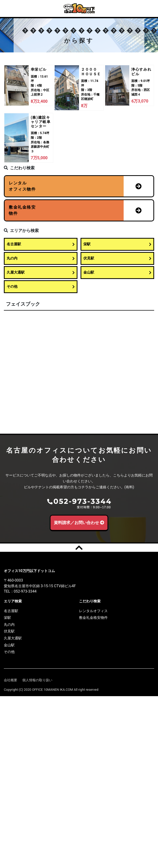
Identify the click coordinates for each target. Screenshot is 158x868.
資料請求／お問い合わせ (79, 523)
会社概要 (11, 680)
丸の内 (41, 258)
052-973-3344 (25, 591)
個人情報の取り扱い (37, 680)
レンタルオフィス (93, 611)
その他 (41, 287)
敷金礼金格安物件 (93, 618)
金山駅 (117, 272)
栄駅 (117, 244)
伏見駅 (117, 258)
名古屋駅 (41, 244)
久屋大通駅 (41, 272)
